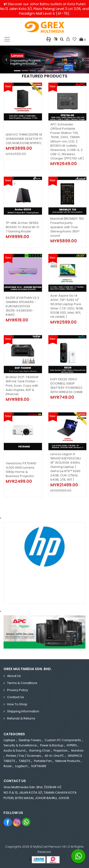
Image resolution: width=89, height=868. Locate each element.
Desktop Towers (30, 740)
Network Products (68, 761)
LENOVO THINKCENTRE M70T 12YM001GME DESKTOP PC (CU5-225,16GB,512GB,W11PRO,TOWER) (30, 139)
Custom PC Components (63, 740)
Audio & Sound (14, 750)
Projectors (61, 750)
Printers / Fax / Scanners (24, 756)
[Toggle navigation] (7, 39)
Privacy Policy (18, 690)
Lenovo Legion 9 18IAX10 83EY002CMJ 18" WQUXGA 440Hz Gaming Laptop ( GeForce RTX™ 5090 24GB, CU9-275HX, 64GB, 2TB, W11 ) (66, 467)
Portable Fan (43, 761)
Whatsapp (26, 822)
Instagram (17, 822)
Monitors (77, 750)
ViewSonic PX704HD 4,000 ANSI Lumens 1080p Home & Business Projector (21, 470)
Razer (8, 766)
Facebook (8, 822)
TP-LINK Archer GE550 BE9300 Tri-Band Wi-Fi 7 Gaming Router (22, 227)
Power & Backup (52, 745)
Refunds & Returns (21, 718)
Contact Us (16, 697)
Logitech (21, 766)
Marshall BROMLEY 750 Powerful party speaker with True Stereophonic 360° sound (67, 227)
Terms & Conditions (22, 683)
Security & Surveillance (20, 745)
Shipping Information (23, 711)
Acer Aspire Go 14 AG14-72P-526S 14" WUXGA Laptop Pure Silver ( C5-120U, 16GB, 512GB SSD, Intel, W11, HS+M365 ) (67, 306)
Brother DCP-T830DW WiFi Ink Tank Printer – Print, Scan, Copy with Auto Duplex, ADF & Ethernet (22, 386)
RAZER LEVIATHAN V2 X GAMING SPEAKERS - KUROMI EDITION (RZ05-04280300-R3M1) (22, 306)
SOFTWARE (39, 766)
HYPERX (72, 745)
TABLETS (25, 761)
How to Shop (17, 704)
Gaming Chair (40, 750)
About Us (14, 676)
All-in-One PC (54, 756)
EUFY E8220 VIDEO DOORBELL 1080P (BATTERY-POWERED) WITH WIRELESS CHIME (67, 386)
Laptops (9, 740)
